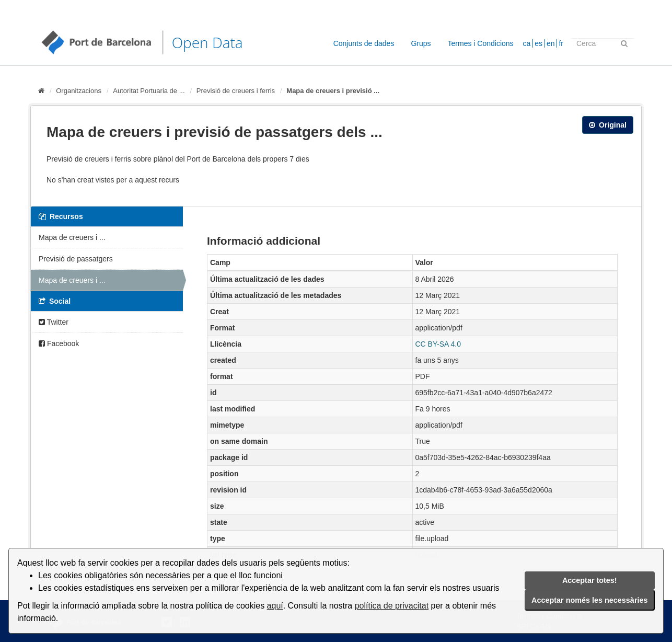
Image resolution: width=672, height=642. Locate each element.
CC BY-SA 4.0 (438, 344)
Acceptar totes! (590, 580)
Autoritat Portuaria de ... (149, 91)
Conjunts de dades (364, 43)
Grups (421, 43)
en (551, 43)
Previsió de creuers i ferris (236, 91)
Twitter (54, 322)
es (538, 43)
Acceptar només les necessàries (589, 600)
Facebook (59, 343)
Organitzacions (79, 91)
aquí (275, 606)
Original (608, 125)
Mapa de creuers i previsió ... (333, 91)
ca (527, 43)
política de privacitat (392, 606)
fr (561, 43)
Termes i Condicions (481, 43)
